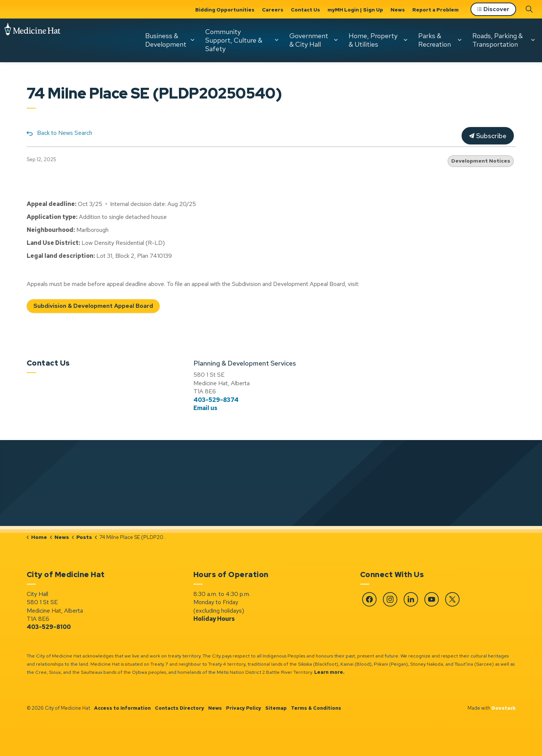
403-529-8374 (216, 400)
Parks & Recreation (435, 40)
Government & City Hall (309, 40)
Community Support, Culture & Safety (234, 40)
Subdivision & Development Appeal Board (93, 306)
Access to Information (122, 708)
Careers (273, 10)
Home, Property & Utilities (373, 40)
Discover (493, 9)
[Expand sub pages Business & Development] (192, 40)
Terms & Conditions (316, 708)
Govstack (503, 708)
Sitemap (276, 708)
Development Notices (481, 161)
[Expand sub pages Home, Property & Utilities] (405, 40)
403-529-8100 (49, 627)
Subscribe (488, 136)
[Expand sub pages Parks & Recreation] (459, 40)
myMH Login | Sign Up (355, 10)
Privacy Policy (244, 708)
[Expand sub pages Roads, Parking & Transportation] (533, 40)
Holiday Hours (214, 619)
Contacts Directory (179, 708)
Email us (205, 408)
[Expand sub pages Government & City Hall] (336, 40)
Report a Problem (435, 10)
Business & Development (166, 40)
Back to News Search (65, 133)
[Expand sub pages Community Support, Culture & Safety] (276, 40)
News (398, 10)
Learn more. (329, 672)
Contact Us (305, 10)
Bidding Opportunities (225, 10)
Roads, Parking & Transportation (498, 40)
